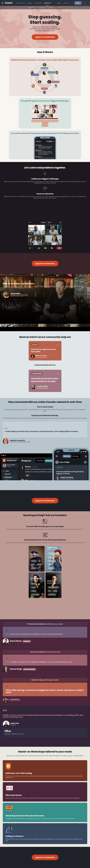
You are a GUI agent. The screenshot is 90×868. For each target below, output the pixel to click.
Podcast (60, 8)
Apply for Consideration (45, 37)
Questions (42, 8)
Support (66, 3)
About (59, 3)
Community (47, 3)
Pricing (30, 3)
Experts (51, 8)
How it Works (21, 3)
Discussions (31, 8)
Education (38, 3)
